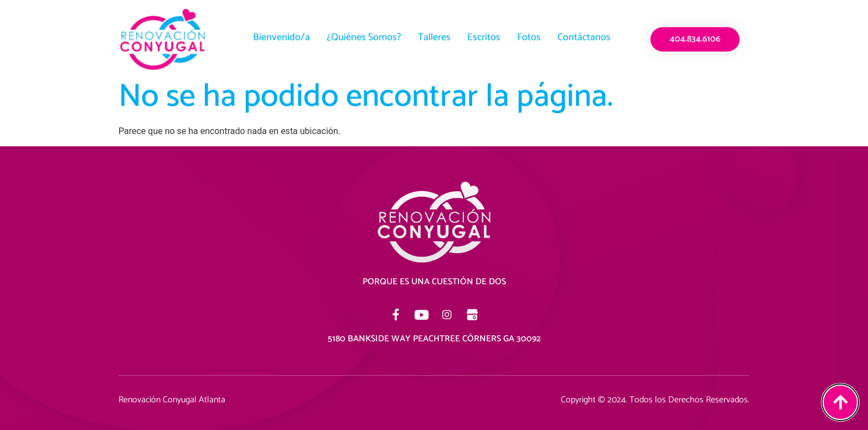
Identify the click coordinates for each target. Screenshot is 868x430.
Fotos (529, 35)
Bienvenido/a (281, 35)
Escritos (484, 35)
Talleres (434, 35)
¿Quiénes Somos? (364, 35)
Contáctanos (584, 35)
